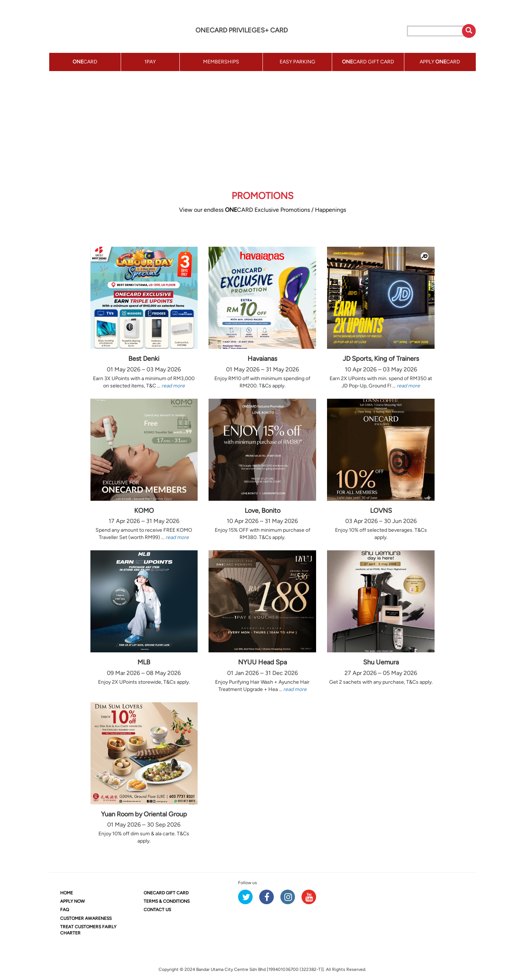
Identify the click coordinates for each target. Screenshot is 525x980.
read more (173, 386)
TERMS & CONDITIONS (167, 901)
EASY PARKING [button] (297, 62)
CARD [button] (85, 62)
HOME (67, 893)
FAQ (65, 910)
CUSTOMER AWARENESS (86, 918)
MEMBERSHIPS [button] (221, 62)
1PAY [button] (150, 62)
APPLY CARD (440, 62)
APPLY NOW (73, 901)
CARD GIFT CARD (166, 893)
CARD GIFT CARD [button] (368, 62)
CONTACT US (157, 910)
